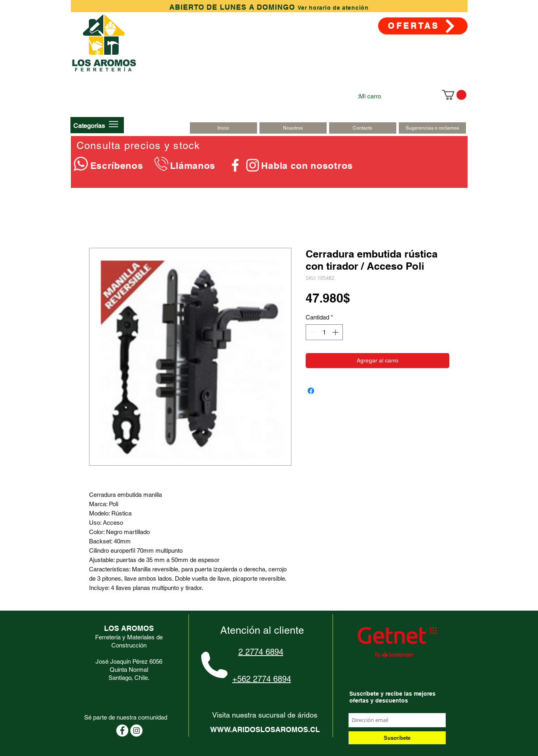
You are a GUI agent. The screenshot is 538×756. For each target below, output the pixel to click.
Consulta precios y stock (138, 146)
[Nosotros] (293, 128)
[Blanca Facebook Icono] (235, 165)
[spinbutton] (324, 332)
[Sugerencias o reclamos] (432, 128)
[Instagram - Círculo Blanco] (136, 730)
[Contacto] (363, 128)
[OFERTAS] (423, 26)
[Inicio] (223, 128)
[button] (89, 126)
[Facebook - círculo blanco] (122, 730)
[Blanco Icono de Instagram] (253, 165)
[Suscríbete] (397, 738)
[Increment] (336, 332)
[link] (454, 95)
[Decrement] (312, 332)
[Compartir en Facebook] (311, 391)
